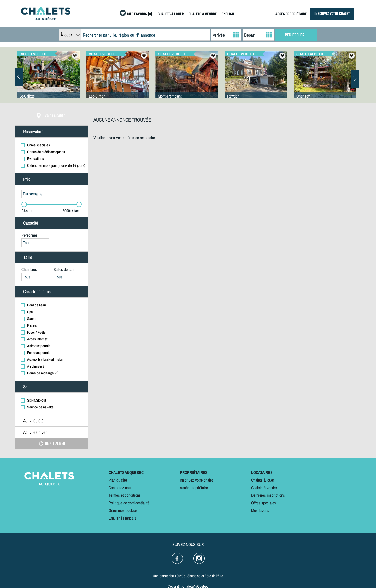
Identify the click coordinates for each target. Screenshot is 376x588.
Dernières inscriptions (268, 495)
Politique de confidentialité (129, 503)
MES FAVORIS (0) (140, 14)
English (114, 518)
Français (130, 518)
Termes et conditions (125, 495)
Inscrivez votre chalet (196, 480)
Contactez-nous (121, 488)
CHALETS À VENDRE (203, 14)
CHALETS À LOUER (171, 14)
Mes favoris (260, 510)
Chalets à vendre (264, 488)
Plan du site (118, 480)
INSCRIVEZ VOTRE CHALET (332, 14)
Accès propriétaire (194, 488)
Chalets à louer (263, 480)
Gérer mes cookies (123, 510)
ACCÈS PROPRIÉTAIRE (291, 14)
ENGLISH (228, 14)
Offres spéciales (264, 503)
